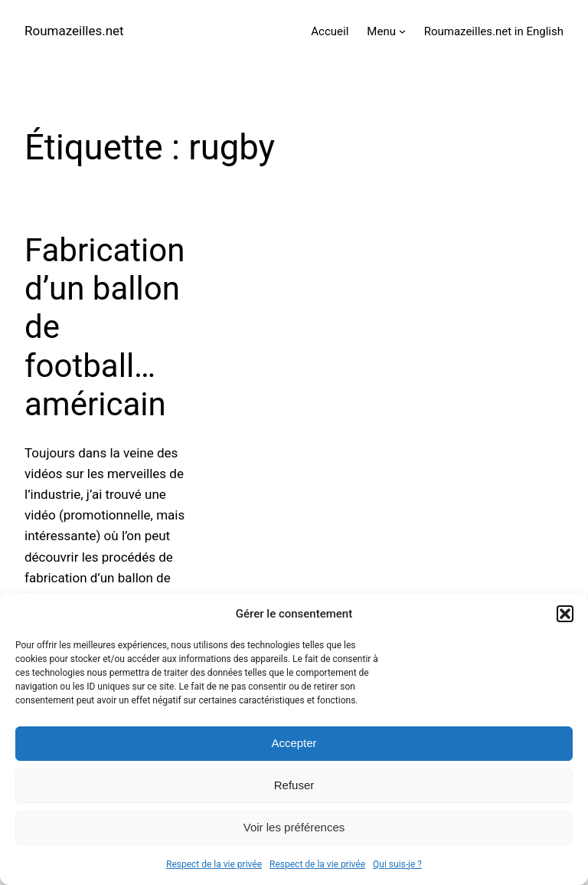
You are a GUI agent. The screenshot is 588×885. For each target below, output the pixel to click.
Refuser (294, 785)
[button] (565, 614)
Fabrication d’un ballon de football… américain (105, 328)
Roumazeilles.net (74, 31)
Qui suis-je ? (397, 864)
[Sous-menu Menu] (402, 31)
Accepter (294, 743)
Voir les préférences (294, 827)
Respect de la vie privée (214, 864)
